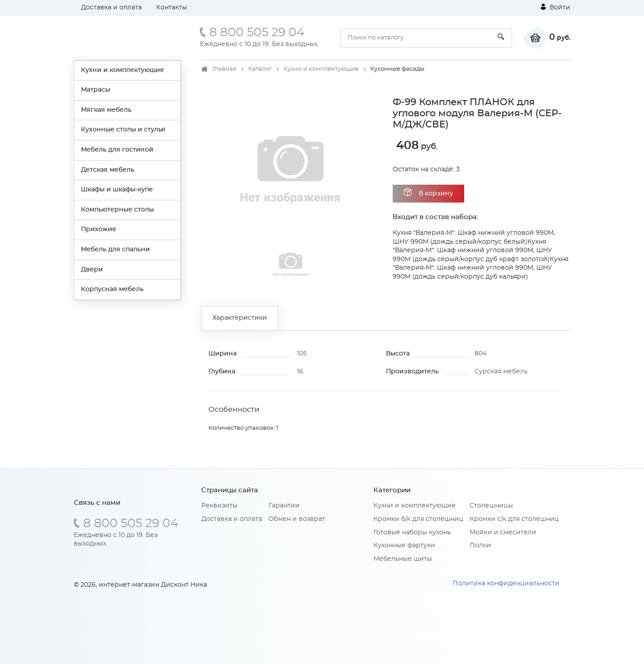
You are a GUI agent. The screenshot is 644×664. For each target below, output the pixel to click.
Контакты (172, 8)
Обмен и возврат (297, 519)
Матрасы (95, 90)
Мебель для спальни (115, 250)
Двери (92, 270)
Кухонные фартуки (404, 546)
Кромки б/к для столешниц (418, 519)
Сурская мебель (501, 372)
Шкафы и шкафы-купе (117, 190)
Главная (225, 69)
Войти (555, 7)
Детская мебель (108, 170)
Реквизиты (219, 506)
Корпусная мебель (112, 289)
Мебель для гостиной (117, 150)
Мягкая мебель (106, 110)
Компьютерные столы (117, 210)
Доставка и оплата (111, 8)
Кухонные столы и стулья (123, 130)
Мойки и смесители (503, 533)
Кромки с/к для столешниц (514, 519)
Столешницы (491, 506)
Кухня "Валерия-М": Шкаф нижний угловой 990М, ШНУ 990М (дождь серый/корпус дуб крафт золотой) (472, 251)
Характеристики (240, 318)
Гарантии (284, 506)
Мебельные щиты (403, 559)
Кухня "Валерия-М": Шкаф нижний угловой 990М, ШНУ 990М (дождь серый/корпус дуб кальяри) (481, 268)
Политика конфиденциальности (506, 584)
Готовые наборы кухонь (412, 533)
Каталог (260, 69)
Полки (480, 546)
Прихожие (99, 229)
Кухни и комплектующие (123, 70)
